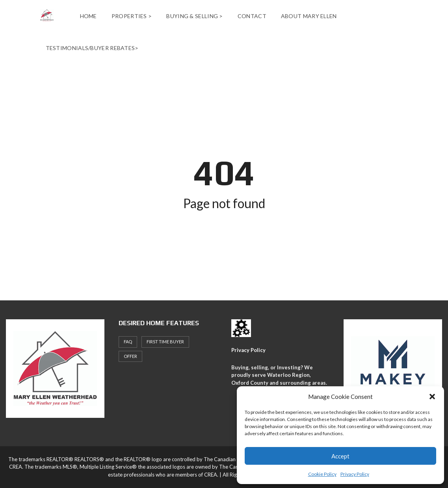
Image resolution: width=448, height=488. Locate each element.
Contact (252, 16)
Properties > (132, 16)
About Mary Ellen (309, 16)
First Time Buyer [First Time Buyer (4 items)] (165, 342)
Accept (340, 456)
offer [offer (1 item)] (130, 356)
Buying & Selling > (194, 16)
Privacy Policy (355, 474)
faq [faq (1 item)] (128, 342)
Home (88, 16)
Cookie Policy (322, 474)
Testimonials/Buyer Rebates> (92, 48)
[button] (432, 397)
